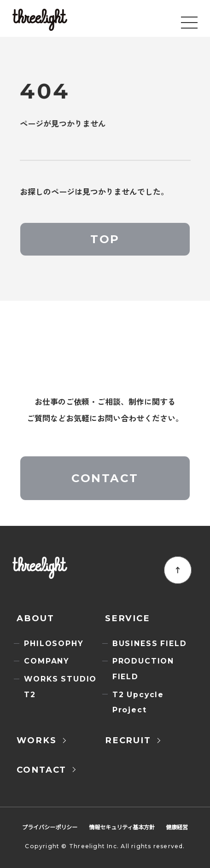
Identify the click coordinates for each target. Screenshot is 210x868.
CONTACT (105, 478)
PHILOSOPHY (54, 644)
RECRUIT (128, 740)
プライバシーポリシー (50, 827)
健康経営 (177, 827)
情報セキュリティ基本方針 (122, 827)
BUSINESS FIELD (150, 644)
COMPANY (47, 661)
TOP (105, 239)
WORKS (36, 740)
